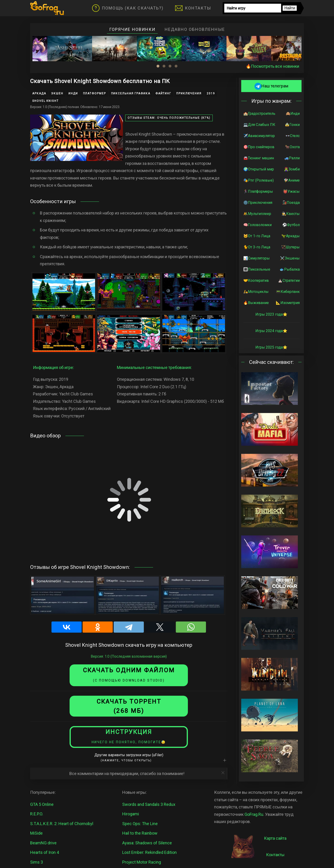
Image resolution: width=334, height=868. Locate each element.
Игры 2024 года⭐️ (271, 331)
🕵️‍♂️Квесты (291, 214)
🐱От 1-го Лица (257, 236)
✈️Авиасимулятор (259, 136)
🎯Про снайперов (259, 147)
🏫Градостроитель (259, 114)
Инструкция (129, 736)
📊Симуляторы (257, 258)
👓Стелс (292, 136)
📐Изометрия (288, 303)
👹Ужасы (291, 191)
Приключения (189, 93)
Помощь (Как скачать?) (128, 8)
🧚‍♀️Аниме (292, 180)
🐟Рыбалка (290, 269)
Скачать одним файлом (129, 674)
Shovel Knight (45, 101)
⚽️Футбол (291, 225)
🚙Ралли (292, 158)
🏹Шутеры (290, 247)
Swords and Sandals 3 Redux (149, 804)
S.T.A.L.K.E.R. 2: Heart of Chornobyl (62, 824)
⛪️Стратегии (289, 280)
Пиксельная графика (131, 93)
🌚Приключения (258, 203)
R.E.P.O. (37, 814)
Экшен (57, 93)
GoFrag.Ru (254, 814)
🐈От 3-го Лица (257, 247)
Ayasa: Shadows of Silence (147, 843)
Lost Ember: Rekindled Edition (149, 852)
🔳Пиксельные (257, 269)
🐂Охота (292, 147)
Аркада (39, 93)
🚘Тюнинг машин (259, 158)
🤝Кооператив (256, 280)
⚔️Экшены (290, 258)
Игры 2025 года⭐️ (271, 347)
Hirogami (131, 814)
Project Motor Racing (142, 862)
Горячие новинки (132, 29)
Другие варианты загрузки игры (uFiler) (129, 757)
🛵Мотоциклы (256, 292)
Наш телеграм (271, 86)
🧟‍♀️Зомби (292, 169)
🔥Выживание (256, 303)
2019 (211, 93)
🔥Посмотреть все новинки (273, 66)
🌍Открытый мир (259, 169)
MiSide (36, 833)
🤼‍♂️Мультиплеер (257, 214)
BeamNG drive (43, 843)
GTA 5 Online (42, 804)
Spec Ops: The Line (140, 824)
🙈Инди (293, 114)
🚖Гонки (292, 125)
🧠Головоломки (257, 225)
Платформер (95, 93)
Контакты (193, 8)
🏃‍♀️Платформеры (258, 191)
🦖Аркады (291, 236)
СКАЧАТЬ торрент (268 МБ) (129, 706)
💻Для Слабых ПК (259, 125)
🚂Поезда (291, 203)
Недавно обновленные (195, 29)
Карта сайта (275, 838)
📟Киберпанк (288, 292)
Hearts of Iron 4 (45, 852)
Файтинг (163, 93)
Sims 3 (37, 862)
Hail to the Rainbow (140, 833)
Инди (73, 93)
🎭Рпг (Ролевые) (259, 180)
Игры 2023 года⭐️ (271, 314)
